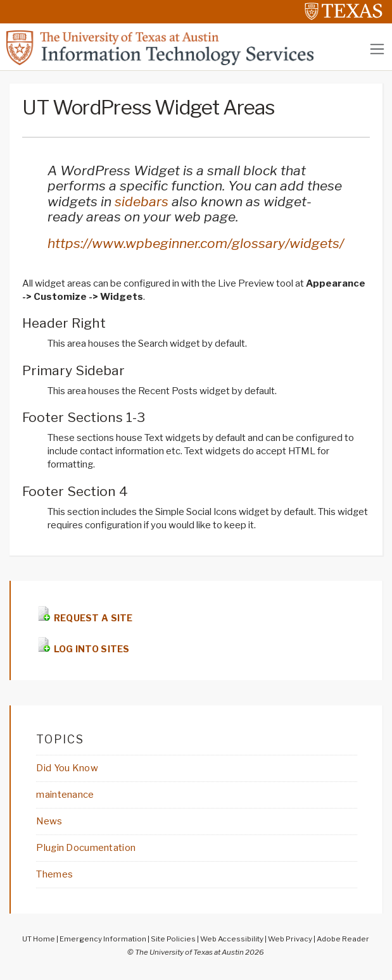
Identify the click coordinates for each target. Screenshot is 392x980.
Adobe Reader (343, 939)
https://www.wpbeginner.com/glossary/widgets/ (196, 243)
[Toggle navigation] (377, 49)
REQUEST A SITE (92, 618)
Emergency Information (103, 939)
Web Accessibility (232, 939)
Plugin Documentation (86, 848)
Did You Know (67, 768)
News (49, 821)
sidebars (142, 202)
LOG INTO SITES (90, 649)
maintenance (65, 795)
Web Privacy (290, 939)
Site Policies (173, 939)
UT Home (39, 939)
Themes (54, 874)
